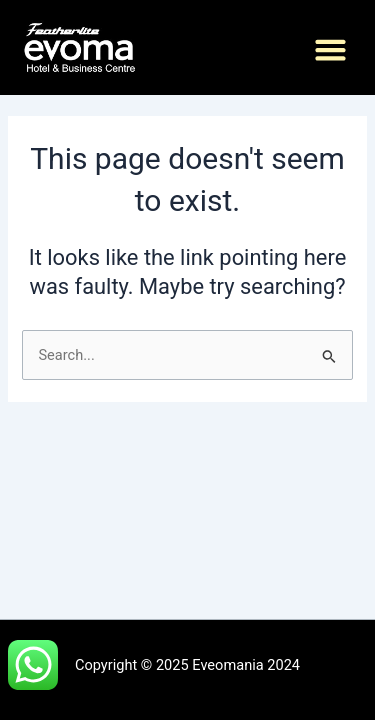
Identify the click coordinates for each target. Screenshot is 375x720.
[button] (331, 50)
